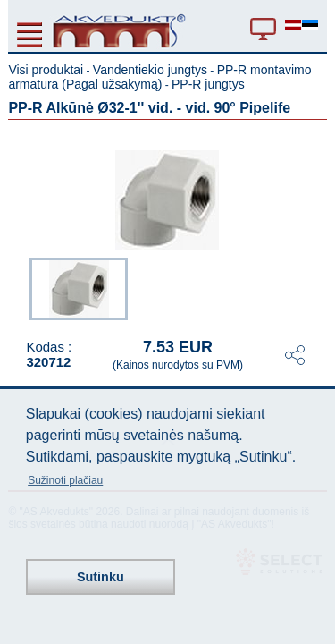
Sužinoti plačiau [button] (65, 480)
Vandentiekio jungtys (150, 70)
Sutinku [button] (100, 577)
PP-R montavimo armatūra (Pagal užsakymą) (159, 77)
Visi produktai (46, 70)
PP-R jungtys (208, 84)
